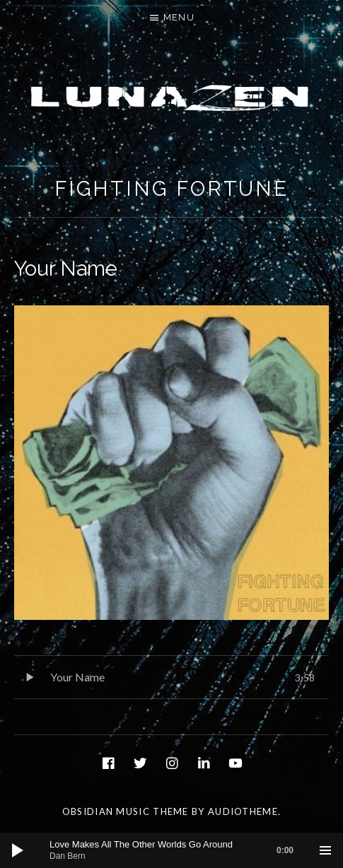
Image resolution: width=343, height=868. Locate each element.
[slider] (179, 850)
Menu (179, 17)
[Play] (18, 850)
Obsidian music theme (126, 811)
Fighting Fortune (171, 189)
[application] (171, 850)
